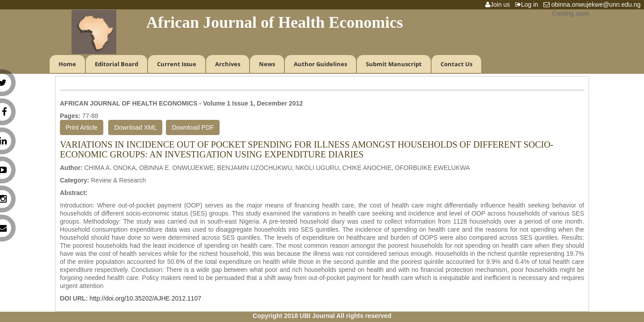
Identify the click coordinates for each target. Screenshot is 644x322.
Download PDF (193, 127)
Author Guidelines (320, 64)
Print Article (82, 127)
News (267, 64)
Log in (528, 4)
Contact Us (456, 64)
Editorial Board (117, 64)
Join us (499, 4)
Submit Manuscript (394, 64)
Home (67, 64)
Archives (228, 64)
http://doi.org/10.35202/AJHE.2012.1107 (145, 298)
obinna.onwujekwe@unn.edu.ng (594, 4)
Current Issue (177, 64)
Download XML (135, 127)
